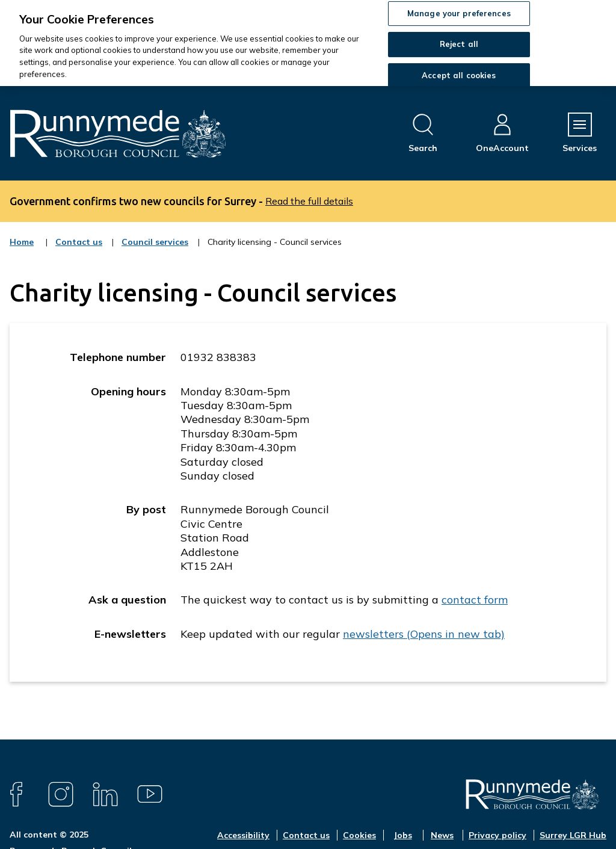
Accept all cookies (459, 75)
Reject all (459, 44)
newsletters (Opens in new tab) (424, 634)
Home (22, 242)
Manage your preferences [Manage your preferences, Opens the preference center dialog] (459, 13)
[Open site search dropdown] (423, 133)
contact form (475, 600)
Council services (155, 250)
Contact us (79, 250)
